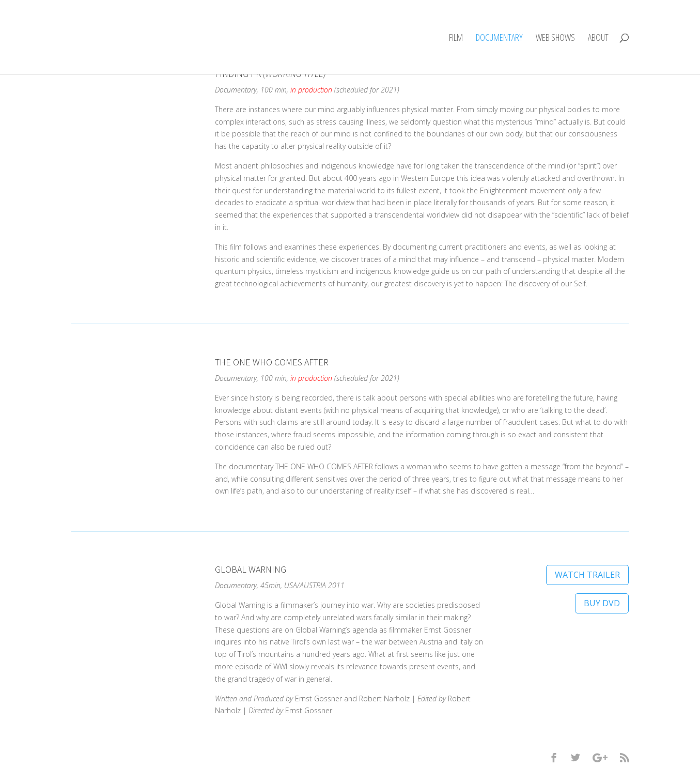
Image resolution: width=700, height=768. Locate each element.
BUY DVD (602, 603)
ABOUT (598, 39)
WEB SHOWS (555, 39)
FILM (456, 39)
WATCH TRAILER (587, 575)
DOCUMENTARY (499, 39)
